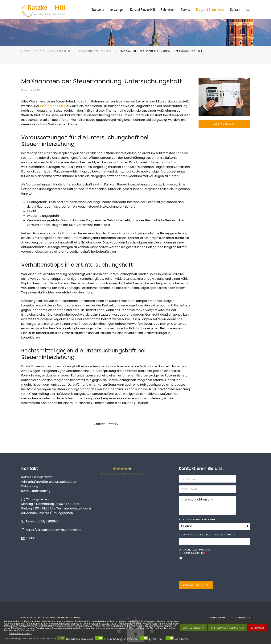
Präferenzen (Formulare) (121, 639)
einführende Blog (53, 106)
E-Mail (30, 538)
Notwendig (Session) (79, 639)
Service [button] (186, 10)
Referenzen (168, 10)
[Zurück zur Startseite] (44, 10)
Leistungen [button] (117, 10)
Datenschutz (241, 618)
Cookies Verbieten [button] (193, 628)
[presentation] (208, 571)
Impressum (217, 618)
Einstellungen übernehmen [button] (228, 628)
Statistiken (156, 639)
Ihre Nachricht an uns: (207, 505)
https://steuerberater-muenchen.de (54, 530)
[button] (248, 10)
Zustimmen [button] (257, 628)
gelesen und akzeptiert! (195, 551)
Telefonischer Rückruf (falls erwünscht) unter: (207, 535)
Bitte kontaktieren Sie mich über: (197, 519)
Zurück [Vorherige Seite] (99, 424)
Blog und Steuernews (210, 10)
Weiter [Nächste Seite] (113, 424)
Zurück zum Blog (224, 124)
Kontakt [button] (235, 10)
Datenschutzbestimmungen (195, 550)
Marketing (181, 639)
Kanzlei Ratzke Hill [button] (143, 10)
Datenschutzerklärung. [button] (20, 634)
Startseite (98, 10)
